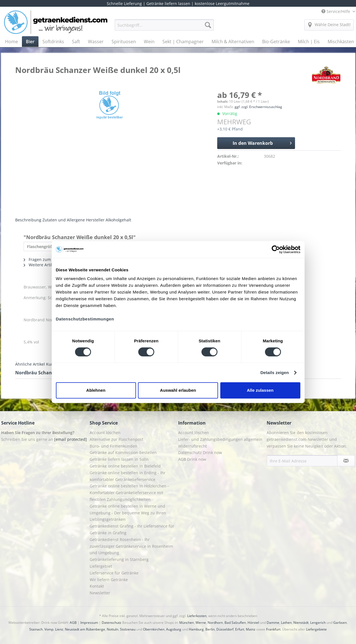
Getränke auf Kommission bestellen (123, 452)
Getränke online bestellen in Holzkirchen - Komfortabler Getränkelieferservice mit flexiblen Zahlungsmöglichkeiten (129, 493)
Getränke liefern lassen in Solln (119, 459)
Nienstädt (301, 623)
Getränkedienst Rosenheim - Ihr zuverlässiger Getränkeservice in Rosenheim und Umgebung (131, 546)
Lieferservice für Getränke (114, 573)
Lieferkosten (197, 616)
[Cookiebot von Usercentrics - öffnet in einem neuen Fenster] (276, 249)
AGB (73, 623)
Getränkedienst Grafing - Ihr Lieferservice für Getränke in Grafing (132, 529)
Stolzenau (128, 629)
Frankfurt (273, 629)
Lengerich (318, 623)
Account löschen (105, 433)
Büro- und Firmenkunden (114, 446)
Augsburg (174, 629)
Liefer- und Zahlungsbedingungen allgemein (220, 439)
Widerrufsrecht (192, 446)
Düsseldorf (225, 629)
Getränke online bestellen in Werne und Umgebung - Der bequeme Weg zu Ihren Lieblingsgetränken (128, 513)
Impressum (89, 623)
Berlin (210, 629)
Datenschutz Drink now (200, 452)
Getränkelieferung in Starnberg (119, 559)
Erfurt (240, 629)
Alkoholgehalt (118, 220)
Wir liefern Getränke (109, 580)
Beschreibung (28, 220)
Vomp (49, 629)
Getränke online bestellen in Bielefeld (125, 466)
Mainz (251, 629)
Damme (273, 623)
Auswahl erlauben (178, 390)
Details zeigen (275, 373)
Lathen (286, 623)
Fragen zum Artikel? (45, 259)
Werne (201, 623)
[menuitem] (164, 28)
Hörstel (253, 623)
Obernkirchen (154, 629)
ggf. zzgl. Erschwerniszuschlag (258, 107)
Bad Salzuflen (235, 623)
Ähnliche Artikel (30, 364)
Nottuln (113, 629)
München (187, 623)
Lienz (59, 629)
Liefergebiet (101, 566)
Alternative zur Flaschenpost (116, 439)
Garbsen (340, 623)
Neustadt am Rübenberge (85, 629)
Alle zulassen (260, 390)
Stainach (36, 629)
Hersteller (95, 220)
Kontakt (97, 586)
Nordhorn (215, 623)
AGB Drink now (192, 459)
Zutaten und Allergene (64, 220)
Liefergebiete (316, 629)
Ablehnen (96, 390)
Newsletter (100, 593)
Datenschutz (112, 623)
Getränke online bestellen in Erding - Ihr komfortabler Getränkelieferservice (128, 476)
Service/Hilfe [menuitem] (336, 11)
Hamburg (196, 629)
